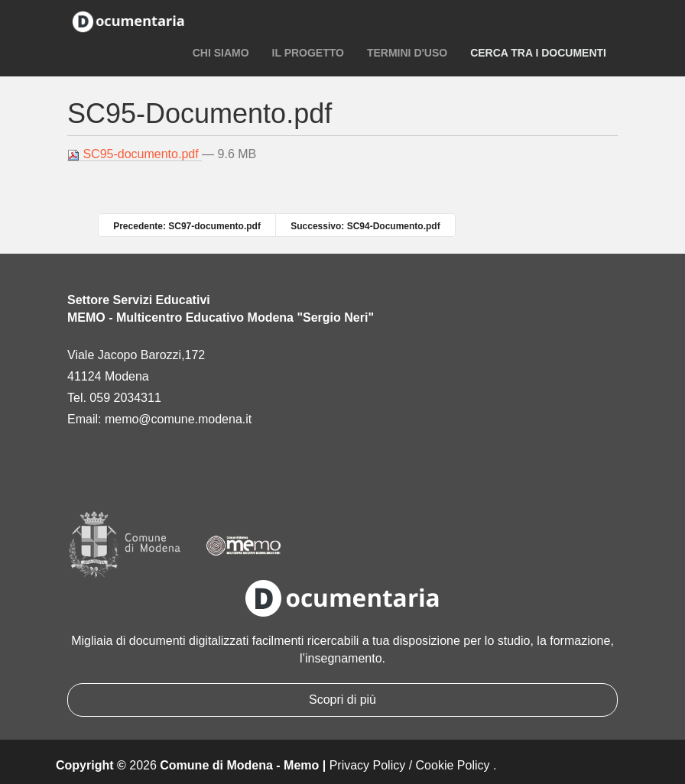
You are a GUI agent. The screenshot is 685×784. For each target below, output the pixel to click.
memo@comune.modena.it (178, 419)
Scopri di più (342, 700)
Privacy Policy (368, 765)
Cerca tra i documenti (538, 53)
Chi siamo (221, 53)
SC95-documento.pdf (135, 154)
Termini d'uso (407, 53)
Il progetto (308, 53)
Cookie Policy (453, 765)
